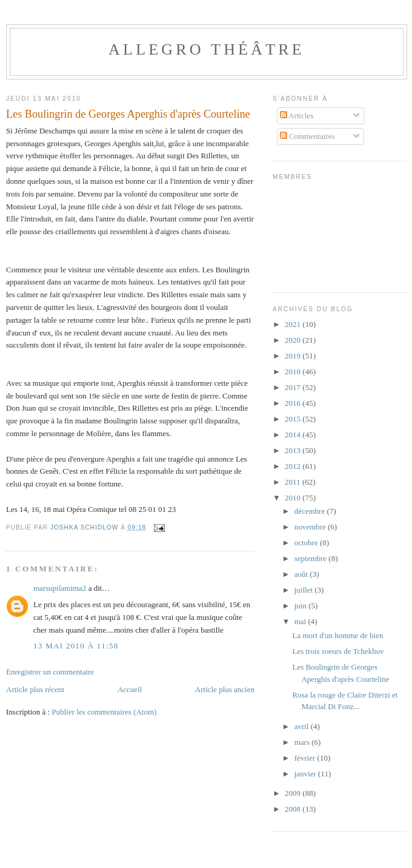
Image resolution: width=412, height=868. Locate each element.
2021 (294, 324)
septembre (312, 558)
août (302, 574)
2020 (294, 340)
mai (301, 621)
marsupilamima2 (60, 588)
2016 (294, 403)
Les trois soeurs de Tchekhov (338, 651)
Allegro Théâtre (207, 49)
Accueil (130, 689)
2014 (294, 435)
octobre (307, 543)
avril (303, 726)
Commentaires (307, 136)
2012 (294, 466)
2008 (294, 809)
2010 (294, 498)
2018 (294, 372)
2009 (294, 793)
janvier (306, 774)
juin (301, 606)
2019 (294, 356)
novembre (311, 527)
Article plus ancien (225, 689)
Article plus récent (35, 689)
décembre (311, 511)
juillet (305, 590)
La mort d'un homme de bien (337, 635)
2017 (294, 387)
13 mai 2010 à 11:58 (76, 646)
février (306, 758)
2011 (294, 482)
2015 (294, 419)
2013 (294, 450)
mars (303, 742)
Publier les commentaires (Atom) (104, 712)
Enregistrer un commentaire (50, 672)
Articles (297, 116)
